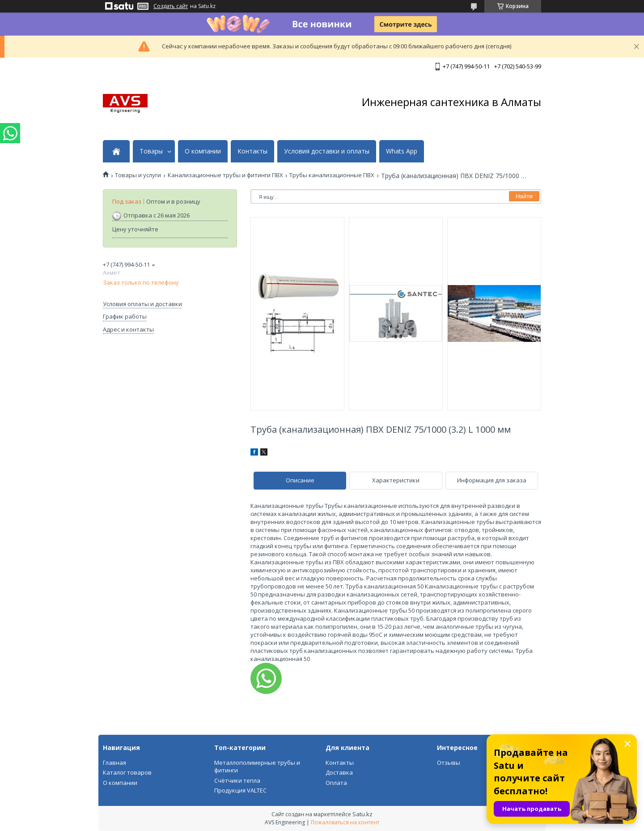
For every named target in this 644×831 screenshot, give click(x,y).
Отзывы (449, 763)
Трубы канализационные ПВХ (332, 175)
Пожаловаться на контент (345, 822)
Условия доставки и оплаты (327, 151)
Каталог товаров (127, 772)
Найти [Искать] (524, 196)
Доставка (339, 772)
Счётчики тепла (237, 780)
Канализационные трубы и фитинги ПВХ (225, 175)
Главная (114, 763)
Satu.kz (362, 814)
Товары (151, 151)
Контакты (252, 151)
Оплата (336, 783)
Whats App (402, 151)
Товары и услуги (138, 175)
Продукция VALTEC (240, 790)
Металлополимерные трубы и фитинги (257, 767)
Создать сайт (171, 6)
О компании (203, 151)
